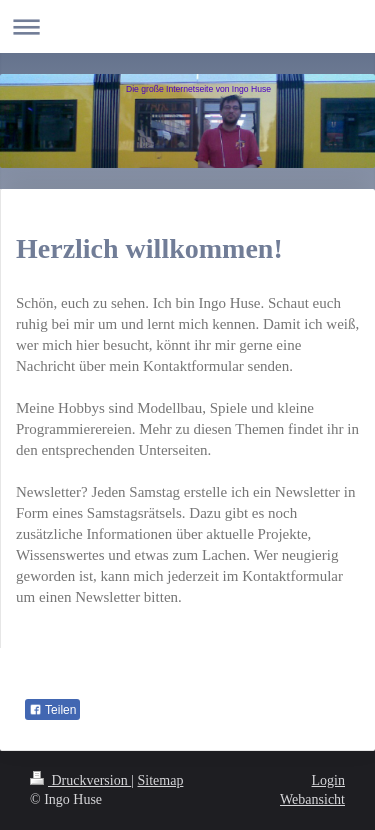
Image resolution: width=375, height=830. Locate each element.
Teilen (52, 710)
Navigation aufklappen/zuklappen (187, 26)
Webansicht (312, 799)
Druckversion (80, 780)
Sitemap (161, 780)
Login (328, 780)
